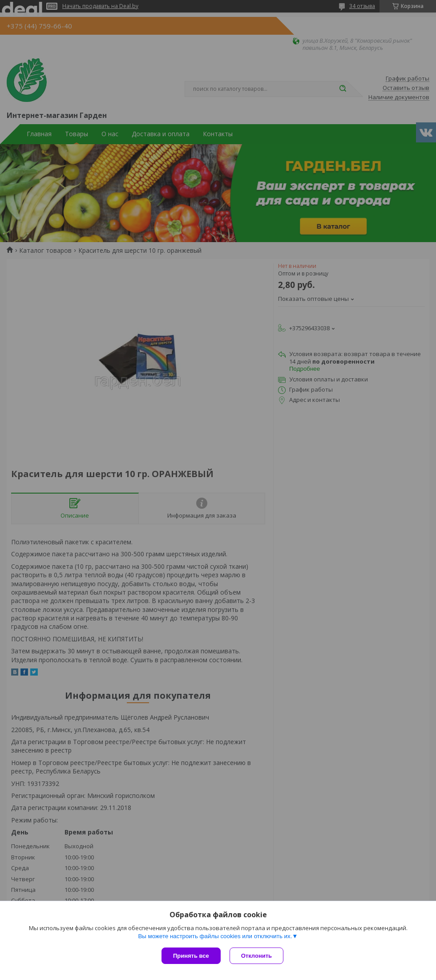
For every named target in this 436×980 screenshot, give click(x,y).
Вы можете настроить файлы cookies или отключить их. (215, 936)
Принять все (191, 956)
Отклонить (256, 956)
